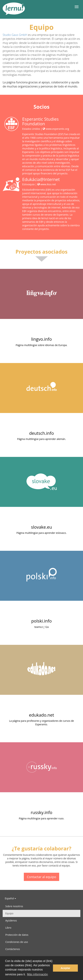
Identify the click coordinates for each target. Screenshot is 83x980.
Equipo (9, 913)
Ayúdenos (11, 920)
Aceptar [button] (65, 968)
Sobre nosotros (14, 906)
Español (10, 898)
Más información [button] (37, 974)
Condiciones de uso (17, 942)
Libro (8, 928)
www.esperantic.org (56, 129)
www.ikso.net (47, 184)
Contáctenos (13, 949)
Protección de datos (17, 935)
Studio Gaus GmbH (15, 35)
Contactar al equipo (41, 877)
